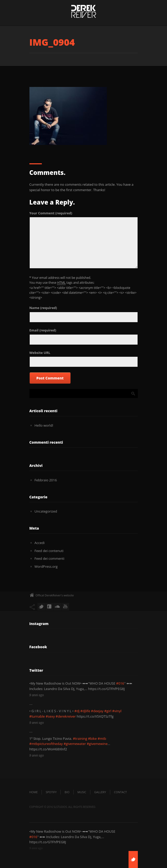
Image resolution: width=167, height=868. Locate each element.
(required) (51, 213)
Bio (67, 792)
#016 (120, 683)
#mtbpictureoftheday (46, 744)
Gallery (100, 792)
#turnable (37, 716)
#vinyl (117, 711)
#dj (77, 711)
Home (34, 792)
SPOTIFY (51, 792)
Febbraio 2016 (46, 480)
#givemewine (97, 744)
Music (82, 792)
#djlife (85, 711)
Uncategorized (46, 511)
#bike (92, 739)
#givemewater (75, 744)
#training (80, 739)
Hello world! (44, 425)
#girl (108, 711)
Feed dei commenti (50, 558)
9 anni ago (37, 695)
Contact (121, 792)
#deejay (97, 711)
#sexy (50, 716)
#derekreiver (66, 716)
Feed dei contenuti (49, 551)
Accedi (40, 543)
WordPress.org (46, 566)
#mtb (102, 739)
